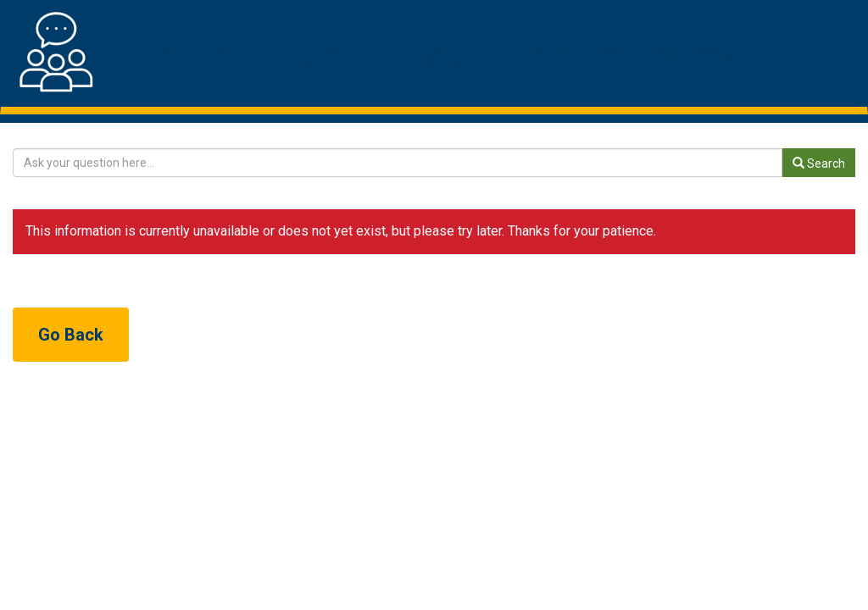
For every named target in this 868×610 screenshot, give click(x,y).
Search (819, 164)
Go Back (71, 335)
